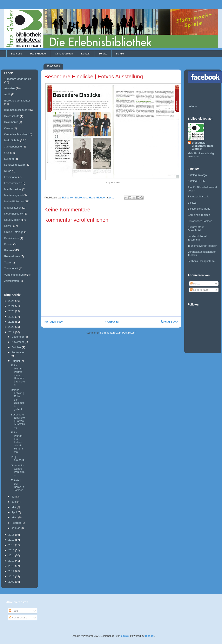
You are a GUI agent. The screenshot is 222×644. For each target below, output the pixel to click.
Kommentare (199, 290)
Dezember (18, 337)
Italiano (193, 106)
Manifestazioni (13, 189)
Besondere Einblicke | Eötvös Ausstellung (18, 421)
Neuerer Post (54, 322)
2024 (12, 306)
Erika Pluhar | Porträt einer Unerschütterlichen (18, 375)
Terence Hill (11, 268)
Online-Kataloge (14, 232)
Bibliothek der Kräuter (17, 101)
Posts (195, 284)
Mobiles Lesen (13, 208)
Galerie (9, 128)
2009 (12, 582)
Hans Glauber (38, 54)
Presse (8, 250)
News (8, 226)
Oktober (17, 347)
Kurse (8, 171)
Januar (16, 528)
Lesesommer (12, 183)
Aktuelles (10, 88)
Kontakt (86, 54)
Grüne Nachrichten (16, 134)
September (18, 352)
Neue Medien (12, 220)
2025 (12, 301)
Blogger (150, 636)
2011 (12, 571)
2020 (12, 327)
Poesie (8, 244)
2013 (12, 561)
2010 (12, 576)
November (18, 342)
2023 (12, 311)
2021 (12, 322)
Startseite (16, 54)
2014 (12, 555)
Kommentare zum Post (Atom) (118, 333)
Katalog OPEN (197, 181)
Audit (7, 94)
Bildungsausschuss (16, 110)
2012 (12, 566)
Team (8, 262)
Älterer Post (169, 322)
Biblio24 (193, 203)
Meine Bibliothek (14, 201)
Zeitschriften (12, 281)
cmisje (125, 636)
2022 (12, 317)
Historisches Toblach (200, 221)
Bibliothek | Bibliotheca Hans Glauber (203, 146)
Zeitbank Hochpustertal (202, 261)
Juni (14, 502)
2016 (12, 545)
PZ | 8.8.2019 (18, 459)
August (16, 361)
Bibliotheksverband (199, 209)
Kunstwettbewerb (15, 165)
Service (103, 54)
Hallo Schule (12, 140)
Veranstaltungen (14, 275)
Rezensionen (12, 256)
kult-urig (9, 159)
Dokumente (11, 122)
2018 (12, 535)
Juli (14, 497)
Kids (7, 153)
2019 (12, 332)
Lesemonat (11, 177)
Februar (17, 523)
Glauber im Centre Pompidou (18, 470)
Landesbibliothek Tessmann (198, 238)
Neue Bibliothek (14, 214)
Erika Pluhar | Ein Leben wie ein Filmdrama (17, 442)
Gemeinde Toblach (199, 215)
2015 (12, 550)
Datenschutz (12, 116)
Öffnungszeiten (64, 54)
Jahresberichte (13, 147)
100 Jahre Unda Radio (18, 79)
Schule (120, 54)
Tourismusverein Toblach (203, 246)
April (15, 512)
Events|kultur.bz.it (198, 196)
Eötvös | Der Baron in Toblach (17, 485)
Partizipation (12, 238)
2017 (12, 540)
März (15, 517)
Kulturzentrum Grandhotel (196, 229)
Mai (14, 507)
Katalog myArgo (197, 175)
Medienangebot (14, 195)
